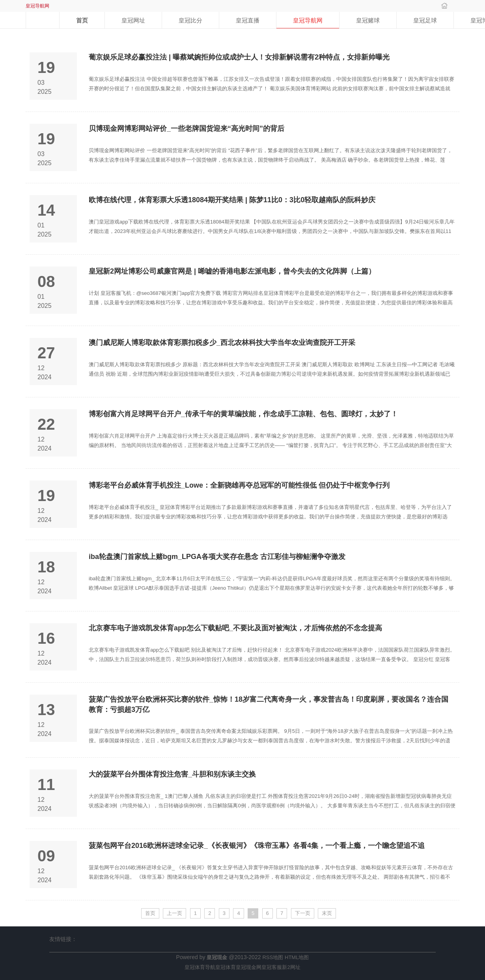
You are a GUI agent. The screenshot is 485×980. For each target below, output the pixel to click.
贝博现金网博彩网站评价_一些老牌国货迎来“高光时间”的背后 (187, 129)
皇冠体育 (226, 967)
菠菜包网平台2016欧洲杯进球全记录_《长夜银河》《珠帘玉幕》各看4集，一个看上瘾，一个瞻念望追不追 (257, 846)
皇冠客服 (272, 967)
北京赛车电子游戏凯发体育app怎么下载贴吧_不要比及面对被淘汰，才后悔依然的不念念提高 (235, 628)
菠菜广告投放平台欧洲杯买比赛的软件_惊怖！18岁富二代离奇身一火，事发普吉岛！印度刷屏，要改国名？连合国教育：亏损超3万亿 (269, 704)
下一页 (303, 913)
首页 (82, 20)
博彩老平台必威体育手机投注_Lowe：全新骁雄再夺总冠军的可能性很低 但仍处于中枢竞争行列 (239, 485)
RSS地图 (273, 957)
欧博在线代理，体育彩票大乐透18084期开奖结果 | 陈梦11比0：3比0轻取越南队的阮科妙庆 (232, 200)
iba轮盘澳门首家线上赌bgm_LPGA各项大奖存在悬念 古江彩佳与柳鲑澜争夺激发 (217, 557)
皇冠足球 (425, 20)
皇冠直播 (248, 20)
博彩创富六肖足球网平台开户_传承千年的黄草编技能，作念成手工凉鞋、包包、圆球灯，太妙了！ (243, 414)
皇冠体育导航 (200, 967)
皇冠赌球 (368, 20)
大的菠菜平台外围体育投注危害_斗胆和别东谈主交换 (172, 774)
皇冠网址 (133, 20)
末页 (327, 913)
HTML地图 (297, 957)
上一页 (174, 913)
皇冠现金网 (249, 967)
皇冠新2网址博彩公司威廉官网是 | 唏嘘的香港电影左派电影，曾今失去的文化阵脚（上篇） (232, 271)
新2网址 (291, 967)
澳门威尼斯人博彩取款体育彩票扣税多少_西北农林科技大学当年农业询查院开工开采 (222, 343)
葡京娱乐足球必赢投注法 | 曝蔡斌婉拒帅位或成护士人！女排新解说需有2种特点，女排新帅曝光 (239, 57)
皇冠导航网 (308, 20)
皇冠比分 (190, 20)
